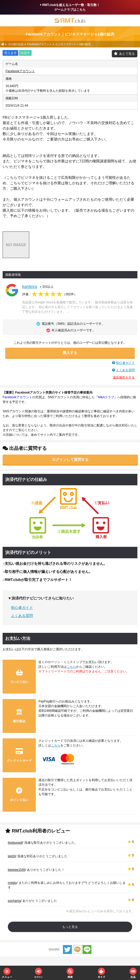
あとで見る (127, 54)
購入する (70, 353)
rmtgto (12, 883)
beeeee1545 (17, 870)
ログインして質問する (70, 460)
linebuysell (15, 843)
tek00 (12, 856)
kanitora (30, 287)
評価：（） (50, 294)
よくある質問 (125, 370)
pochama (14, 901)
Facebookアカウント (20, 71)
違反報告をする (124, 377)
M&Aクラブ (106, 397)
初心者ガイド (125, 363)
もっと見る (70, 927)
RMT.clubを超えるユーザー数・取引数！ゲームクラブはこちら (70, 7)
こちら (71, 667)
